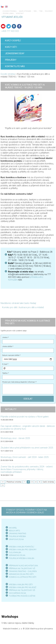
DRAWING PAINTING (18, 533)
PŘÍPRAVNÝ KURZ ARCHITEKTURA (23, 566)
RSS (35, 11)
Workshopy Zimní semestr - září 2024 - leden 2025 (25, 457)
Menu (48, 5)
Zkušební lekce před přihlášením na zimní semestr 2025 (27, 448)
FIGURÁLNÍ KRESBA (17, 536)
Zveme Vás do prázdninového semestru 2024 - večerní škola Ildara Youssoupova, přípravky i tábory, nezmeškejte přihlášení (27, 469)
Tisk (41, 11)
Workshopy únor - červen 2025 (15, 438)
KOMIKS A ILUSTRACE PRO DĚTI (23, 577)
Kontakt (20, 13)
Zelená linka (8, 13)
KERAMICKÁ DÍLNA (17, 555)
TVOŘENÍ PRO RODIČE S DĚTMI (22, 596)
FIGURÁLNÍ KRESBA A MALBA (22, 558)
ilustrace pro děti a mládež (31, 307)
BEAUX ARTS (14, 531)
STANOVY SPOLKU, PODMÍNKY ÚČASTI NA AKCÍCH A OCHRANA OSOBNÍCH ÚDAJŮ (26, 511)
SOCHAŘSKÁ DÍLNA (17, 593)
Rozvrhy (49, 11)
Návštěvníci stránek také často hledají (18, 303)
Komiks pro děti (10, 307)
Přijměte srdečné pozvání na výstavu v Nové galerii (25, 417)
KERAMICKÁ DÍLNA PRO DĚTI (21, 574)
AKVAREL (13, 528)
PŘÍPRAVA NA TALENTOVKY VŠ (22, 568)
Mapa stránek (25, 11)
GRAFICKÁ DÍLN (16, 539)
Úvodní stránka (10, 11)
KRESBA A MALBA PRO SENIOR (22, 550)
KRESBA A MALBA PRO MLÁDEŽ (23, 587)
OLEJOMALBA (15, 552)
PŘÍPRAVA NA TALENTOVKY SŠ (22, 590)
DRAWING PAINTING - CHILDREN (23, 571)
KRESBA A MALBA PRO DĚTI (21, 584)
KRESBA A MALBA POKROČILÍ (22, 547)
